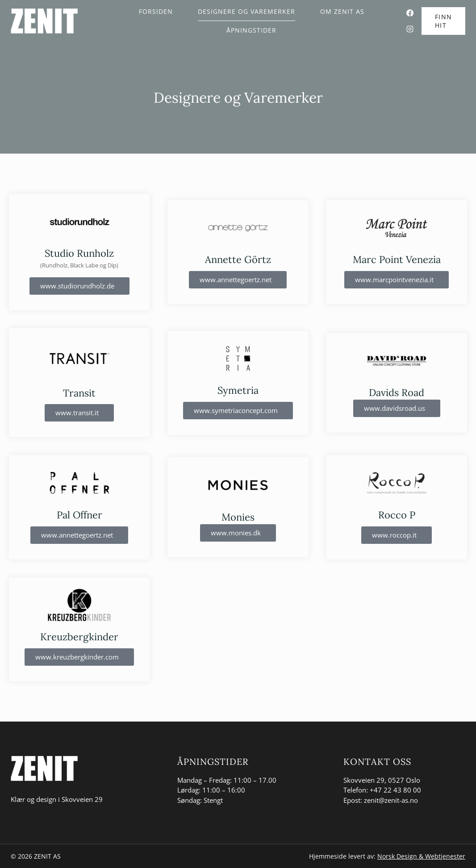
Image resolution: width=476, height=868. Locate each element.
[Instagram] (410, 29)
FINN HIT (443, 21)
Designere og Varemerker (246, 11)
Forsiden (156, 11)
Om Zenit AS (342, 11)
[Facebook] (410, 13)
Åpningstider (251, 30)
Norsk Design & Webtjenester (421, 856)
